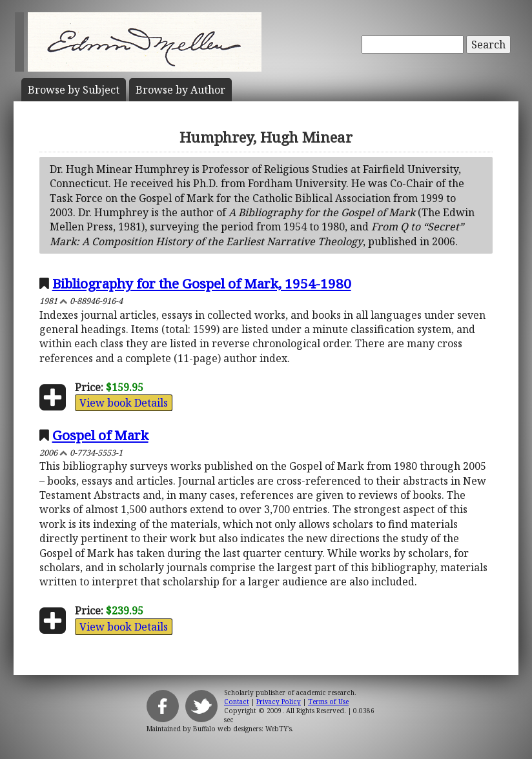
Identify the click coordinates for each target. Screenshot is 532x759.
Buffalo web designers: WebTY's (242, 729)
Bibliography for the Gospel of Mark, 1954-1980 (202, 283)
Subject (74, 90)
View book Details (124, 403)
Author (180, 90)
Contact (237, 702)
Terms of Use (328, 702)
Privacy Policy (279, 702)
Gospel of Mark (100, 435)
